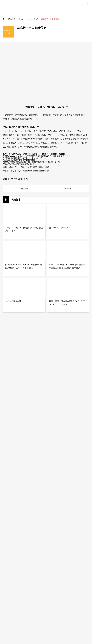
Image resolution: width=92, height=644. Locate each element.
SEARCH (88, 4)
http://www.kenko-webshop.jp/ (36, 171)
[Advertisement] (46, 522)
